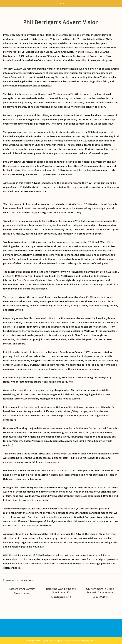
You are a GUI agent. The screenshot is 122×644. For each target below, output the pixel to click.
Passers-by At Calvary (22, 589)
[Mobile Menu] (61, 3)
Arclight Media (89, 641)
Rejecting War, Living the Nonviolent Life (61, 591)
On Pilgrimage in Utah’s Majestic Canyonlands (100, 591)
